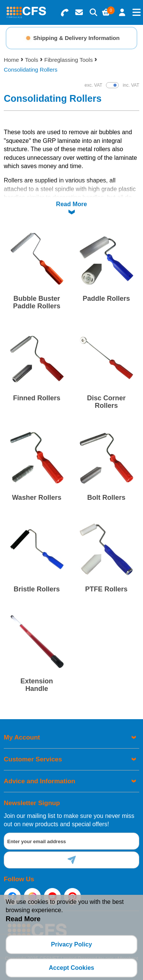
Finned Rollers (37, 398)
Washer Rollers (37, 498)
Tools (32, 60)
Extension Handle (37, 685)
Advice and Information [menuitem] (40, 781)
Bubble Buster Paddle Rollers (37, 302)
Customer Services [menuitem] (33, 759)
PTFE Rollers (106, 589)
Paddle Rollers (106, 299)
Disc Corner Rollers (106, 402)
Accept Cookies (71, 968)
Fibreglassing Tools (68, 60)
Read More (71, 204)
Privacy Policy (72, 944)
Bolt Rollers (106, 498)
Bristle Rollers (37, 589)
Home (11, 60)
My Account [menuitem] (22, 737)
